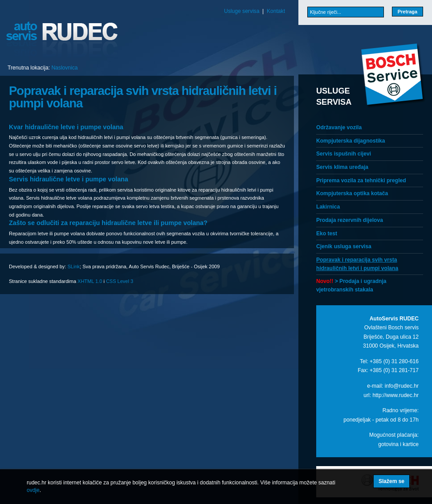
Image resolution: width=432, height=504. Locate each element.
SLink (73, 266)
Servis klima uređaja (342, 167)
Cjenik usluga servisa (344, 246)
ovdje (33, 490)
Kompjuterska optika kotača (352, 193)
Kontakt (276, 11)
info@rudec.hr (402, 386)
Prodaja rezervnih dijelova (350, 220)
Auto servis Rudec (62, 40)
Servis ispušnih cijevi (344, 154)
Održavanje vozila (339, 127)
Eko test (327, 234)
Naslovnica (64, 68)
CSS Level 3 (120, 281)
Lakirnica (328, 207)
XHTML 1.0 (90, 281)
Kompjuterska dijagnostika (351, 141)
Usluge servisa (242, 11)
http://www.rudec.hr (395, 395)
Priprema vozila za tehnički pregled (361, 180)
